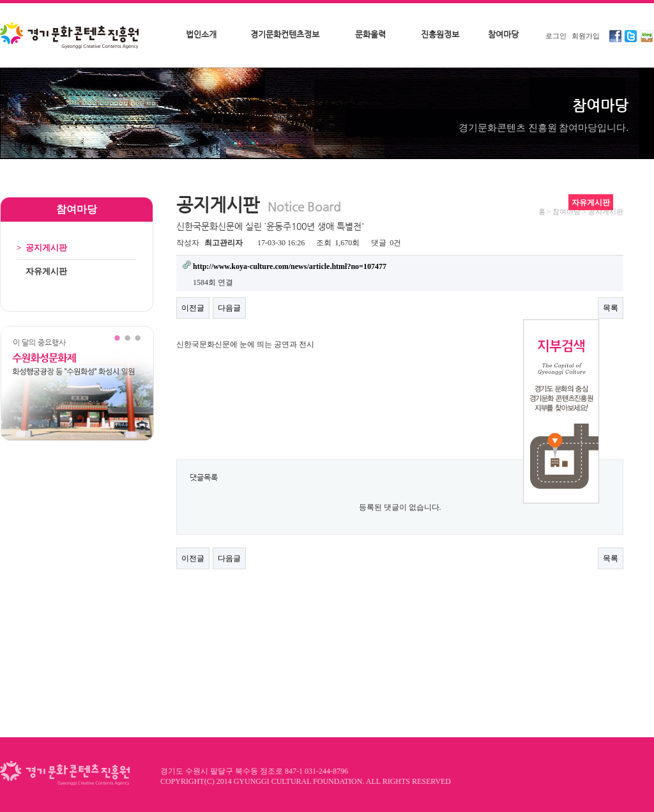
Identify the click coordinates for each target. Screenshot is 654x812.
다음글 (229, 308)
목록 (611, 308)
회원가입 (586, 36)
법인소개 (201, 34)
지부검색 (561, 411)
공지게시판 (42, 248)
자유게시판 (42, 271)
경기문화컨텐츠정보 (285, 34)
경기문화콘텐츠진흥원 (71, 36)
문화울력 (370, 34)
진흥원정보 (440, 34)
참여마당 (503, 34)
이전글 (193, 308)
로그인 (556, 36)
